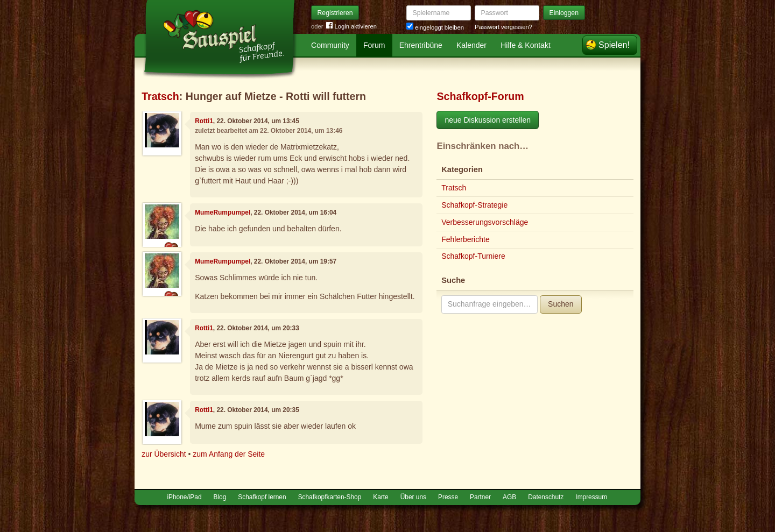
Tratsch (160, 96)
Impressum (591, 497)
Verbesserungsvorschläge (485, 222)
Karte (381, 497)
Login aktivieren (351, 27)
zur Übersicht (164, 454)
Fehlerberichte (466, 239)
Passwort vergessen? (503, 27)
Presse (448, 497)
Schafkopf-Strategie (474, 205)
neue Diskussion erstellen (488, 120)
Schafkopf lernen (262, 497)
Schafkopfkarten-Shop (330, 497)
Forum (374, 45)
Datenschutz (546, 497)
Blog (220, 497)
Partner (480, 497)
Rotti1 (204, 121)
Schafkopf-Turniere (473, 256)
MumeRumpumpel (223, 212)
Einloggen (564, 13)
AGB (509, 497)
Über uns (413, 497)
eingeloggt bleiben (435, 27)
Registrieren (335, 13)
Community (330, 45)
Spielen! (614, 45)
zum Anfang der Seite (229, 454)
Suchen (561, 304)
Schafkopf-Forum (480, 96)
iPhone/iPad (184, 497)
